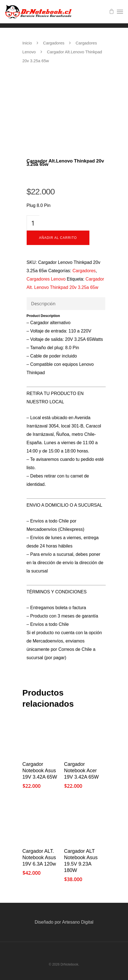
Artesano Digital (78, 922)
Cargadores (54, 43)
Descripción (43, 304)
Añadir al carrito (58, 238)
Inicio (27, 43)
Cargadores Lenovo (46, 279)
